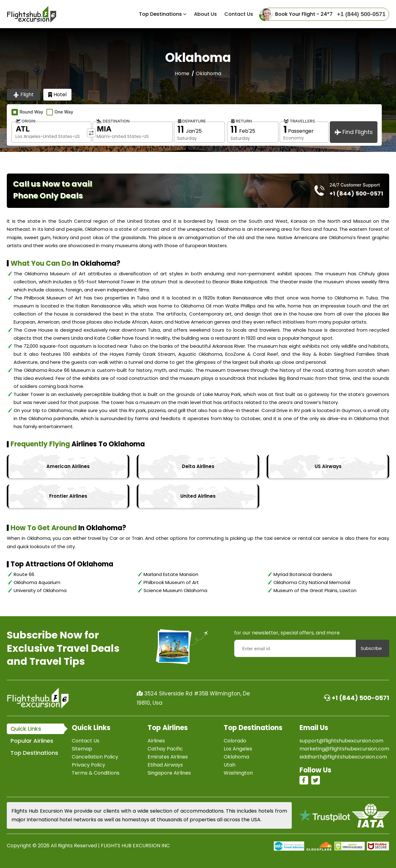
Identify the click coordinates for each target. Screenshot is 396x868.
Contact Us (86, 741)
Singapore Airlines (169, 773)
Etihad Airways (165, 765)
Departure (192, 121)
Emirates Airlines (168, 757)
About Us (205, 14)
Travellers (299, 121)
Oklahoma (236, 757)
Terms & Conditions (96, 773)
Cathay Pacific (165, 749)
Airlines (156, 741)
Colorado (235, 741)
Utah (230, 765)
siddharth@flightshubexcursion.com (343, 757)
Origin (26, 121)
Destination (113, 121)
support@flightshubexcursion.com (341, 741)
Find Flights (354, 132)
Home (182, 73)
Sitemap (82, 749)
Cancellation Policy (95, 757)
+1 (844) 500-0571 (357, 698)
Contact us (239, 14)
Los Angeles (238, 749)
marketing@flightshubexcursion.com (344, 749)
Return (241, 121)
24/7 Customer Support (355, 185)
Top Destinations (160, 14)
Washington (238, 773)
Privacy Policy (88, 765)
